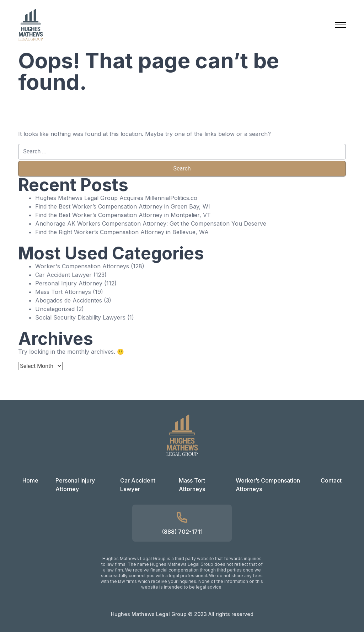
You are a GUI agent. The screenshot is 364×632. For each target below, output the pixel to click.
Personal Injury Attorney (69, 283)
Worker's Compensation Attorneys (82, 266)
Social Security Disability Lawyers (80, 317)
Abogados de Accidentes (69, 300)
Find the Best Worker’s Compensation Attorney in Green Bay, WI (123, 206)
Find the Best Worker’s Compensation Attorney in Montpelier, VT (123, 215)
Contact (331, 480)
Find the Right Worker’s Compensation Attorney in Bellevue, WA (122, 232)
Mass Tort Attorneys (63, 292)
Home (30, 480)
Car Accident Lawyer (63, 275)
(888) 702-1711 (182, 532)
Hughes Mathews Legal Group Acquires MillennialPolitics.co (116, 198)
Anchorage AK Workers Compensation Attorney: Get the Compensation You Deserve (151, 223)
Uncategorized (55, 309)
